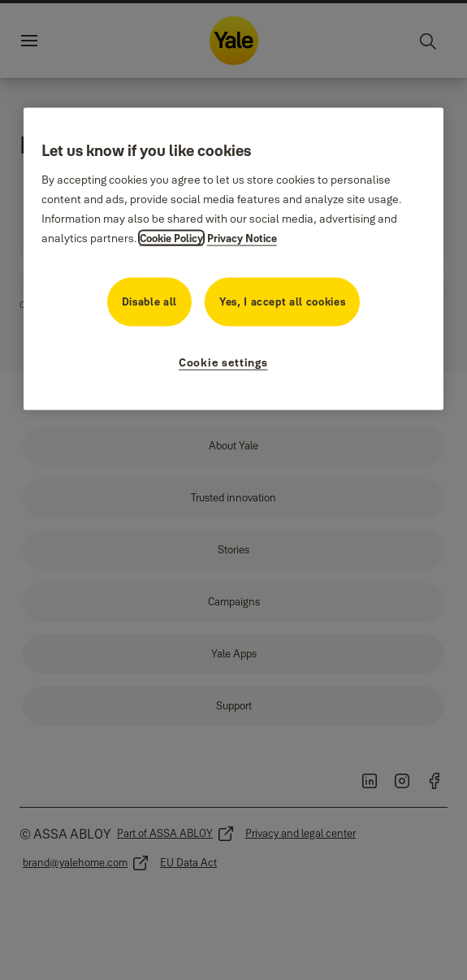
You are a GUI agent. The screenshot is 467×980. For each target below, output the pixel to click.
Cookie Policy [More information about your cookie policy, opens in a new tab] (171, 238)
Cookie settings (223, 362)
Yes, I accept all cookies (282, 301)
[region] (234, 259)
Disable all (149, 301)
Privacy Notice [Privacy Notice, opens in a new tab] (242, 238)
